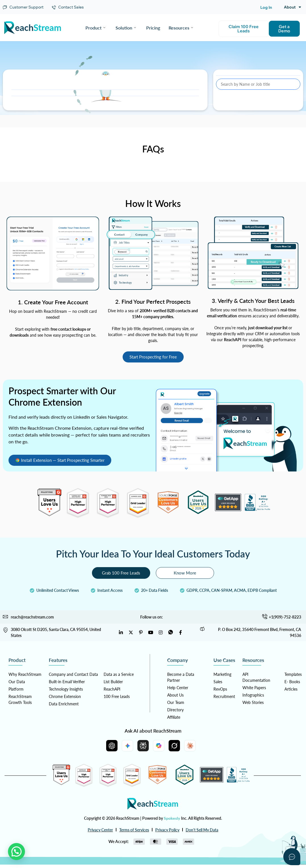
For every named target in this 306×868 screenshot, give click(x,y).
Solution (126, 28)
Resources (181, 28)
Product (95, 28)
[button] (16, 852)
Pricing (153, 28)
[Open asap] (292, 857)
